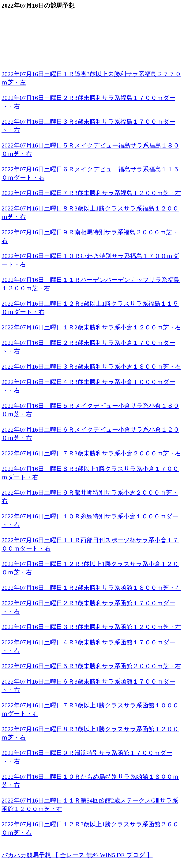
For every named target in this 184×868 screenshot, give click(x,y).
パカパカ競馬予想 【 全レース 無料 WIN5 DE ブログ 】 (77, 855)
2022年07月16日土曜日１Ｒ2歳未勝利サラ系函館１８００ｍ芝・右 (91, 588)
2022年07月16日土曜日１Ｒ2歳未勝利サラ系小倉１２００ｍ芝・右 (91, 327)
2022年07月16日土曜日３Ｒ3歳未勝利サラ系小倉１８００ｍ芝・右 (91, 367)
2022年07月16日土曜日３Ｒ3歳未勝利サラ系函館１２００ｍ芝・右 (91, 627)
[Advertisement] (92, 37)
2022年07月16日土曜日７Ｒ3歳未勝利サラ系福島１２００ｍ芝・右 (91, 193)
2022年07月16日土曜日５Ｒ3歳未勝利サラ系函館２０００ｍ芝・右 (91, 666)
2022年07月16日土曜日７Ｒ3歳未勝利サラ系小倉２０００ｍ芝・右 (91, 453)
